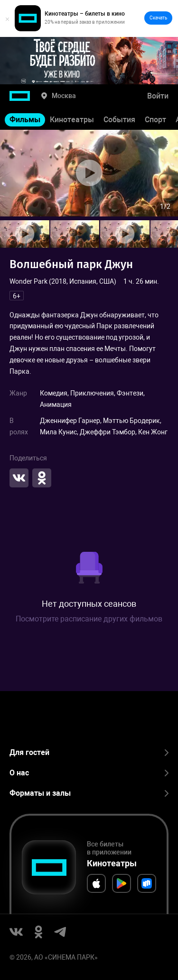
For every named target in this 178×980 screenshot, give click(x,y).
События (119, 120)
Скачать (158, 18)
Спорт (155, 120)
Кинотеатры (72, 120)
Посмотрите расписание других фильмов (89, 619)
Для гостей (89, 752)
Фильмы (25, 120)
